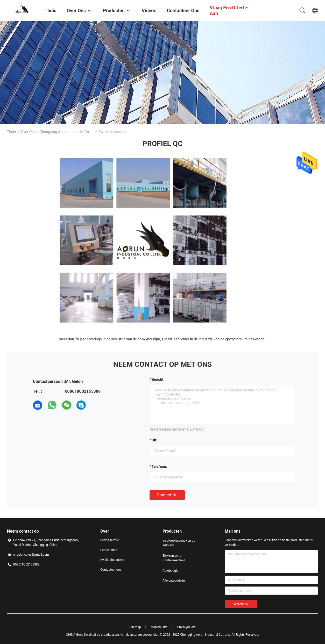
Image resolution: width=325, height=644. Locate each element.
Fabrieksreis (109, 550)
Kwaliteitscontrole (113, 560)
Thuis (11, 132)
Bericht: (158, 380)
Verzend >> (241, 604)
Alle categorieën (174, 581)
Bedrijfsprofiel (110, 540)
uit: (154, 440)
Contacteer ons (111, 570)
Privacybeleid (186, 627)
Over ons (28, 132)
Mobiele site (159, 627)
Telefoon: (159, 467)
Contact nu (167, 495)
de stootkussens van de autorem (179, 543)
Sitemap (135, 627)
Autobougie (170, 571)
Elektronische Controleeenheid (174, 558)
